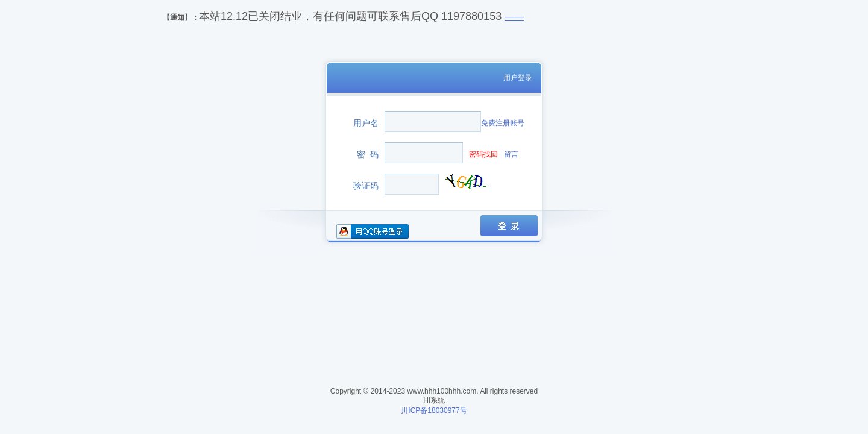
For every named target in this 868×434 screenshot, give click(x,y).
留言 (511, 154)
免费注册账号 (503, 123)
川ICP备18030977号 (434, 410)
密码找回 (483, 154)
